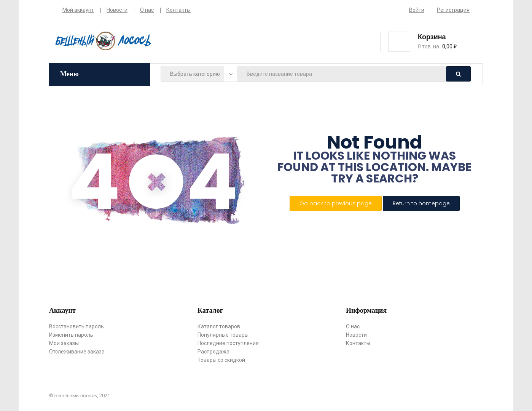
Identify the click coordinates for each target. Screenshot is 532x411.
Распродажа (213, 352)
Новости (117, 10)
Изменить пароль (71, 335)
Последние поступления (228, 343)
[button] (444, 41)
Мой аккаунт (78, 10)
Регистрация (453, 10)
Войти (417, 10)
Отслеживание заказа (77, 352)
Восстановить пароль (76, 326)
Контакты (178, 10)
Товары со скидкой (221, 360)
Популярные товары (223, 335)
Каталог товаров (219, 326)
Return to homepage (421, 203)
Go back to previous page (336, 203)
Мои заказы (64, 343)
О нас (147, 10)
